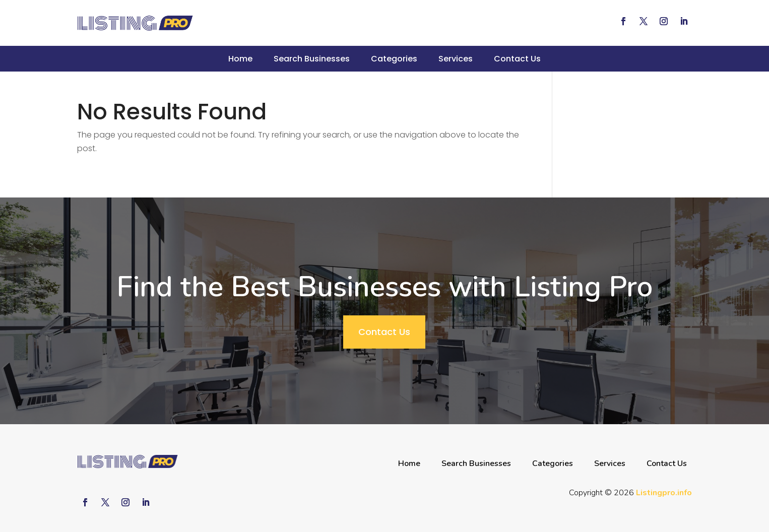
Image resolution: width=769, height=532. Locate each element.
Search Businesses (312, 59)
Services (456, 59)
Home (240, 59)
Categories (394, 59)
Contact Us (517, 59)
